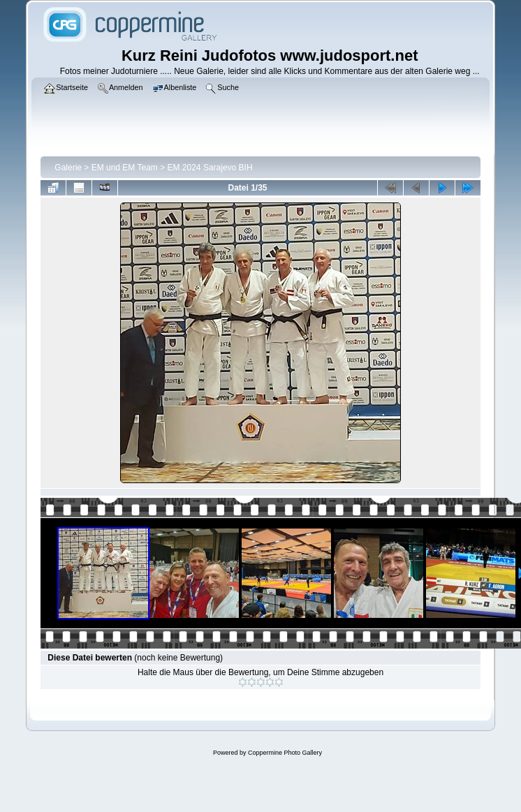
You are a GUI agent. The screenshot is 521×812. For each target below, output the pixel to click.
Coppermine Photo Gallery (285, 753)
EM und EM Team (125, 168)
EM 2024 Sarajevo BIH (210, 168)
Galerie (68, 168)
